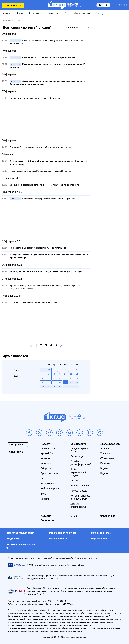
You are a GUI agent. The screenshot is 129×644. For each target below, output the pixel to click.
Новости (6, 13)
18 (71, 378)
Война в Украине (50, 489)
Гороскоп (106, 463)
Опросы (75, 481)
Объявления (107, 458)
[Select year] (19, 376)
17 (65, 378)
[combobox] (110, 14)
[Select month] (23, 370)
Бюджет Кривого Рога (80, 450)
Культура (46, 463)
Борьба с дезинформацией (81, 463)
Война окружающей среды (78, 472)
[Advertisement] (46, 119)
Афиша (105, 448)
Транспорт (106, 453)
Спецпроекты (36, 13)
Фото (43, 494)
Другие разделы (82, 13)
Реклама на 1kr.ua (101, 533)
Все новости (48, 448)
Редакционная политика (63, 533)
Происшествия (49, 473)
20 (43, 382)
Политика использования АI (21, 546)
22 (54, 382)
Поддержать (13, 5)
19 (77, 378)
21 (49, 382)
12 (77, 374)
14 (49, 378)
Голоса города (79, 491)
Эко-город (77, 456)
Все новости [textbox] (72, 27)
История (21, 13)
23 (60, 382)
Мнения (45, 499)
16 (60, 378)
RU (125, 5)
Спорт (44, 479)
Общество (46, 468)
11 (71, 374)
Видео (104, 468)
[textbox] (110, 14)
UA (118, 5)
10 (65, 374)
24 (65, 382)
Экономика (47, 484)
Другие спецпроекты (78, 505)
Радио (104, 473)
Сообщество (48, 520)
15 (54, 378)
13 (43, 378)
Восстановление (80, 486)
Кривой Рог (47, 453)
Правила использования (21, 533)
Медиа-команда (58, 539)
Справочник (55, 13)
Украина (45, 458)
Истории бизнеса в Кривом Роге (80, 497)
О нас (67, 13)
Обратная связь (100, 539)
